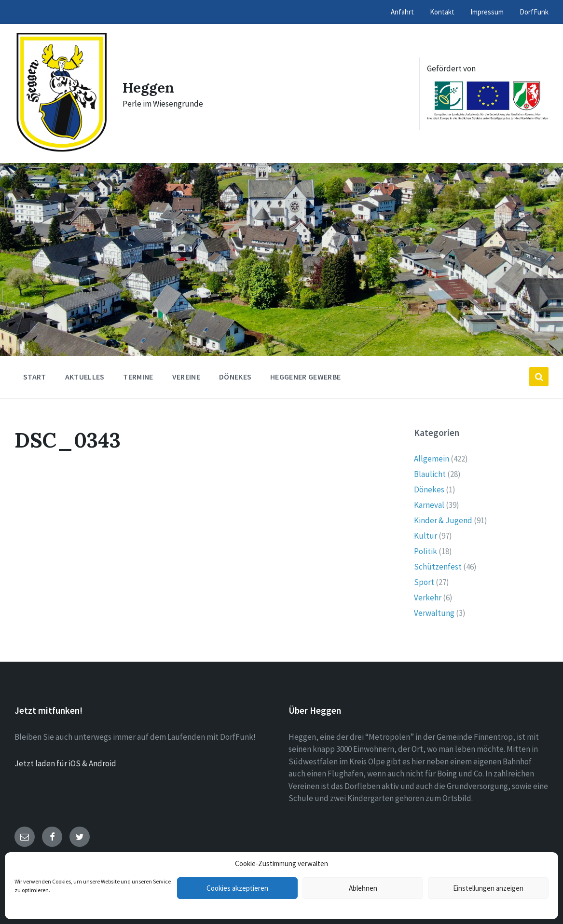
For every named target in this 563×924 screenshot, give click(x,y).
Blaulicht (430, 474)
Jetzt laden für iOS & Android (65, 763)
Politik (426, 551)
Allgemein (432, 459)
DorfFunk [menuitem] (534, 12)
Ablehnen (363, 888)
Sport (424, 582)
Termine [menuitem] (138, 377)
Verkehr (428, 598)
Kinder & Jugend (443, 520)
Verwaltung (434, 613)
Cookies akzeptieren (237, 888)
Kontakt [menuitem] (442, 12)
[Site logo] (61, 150)
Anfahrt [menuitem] (402, 12)
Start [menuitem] (35, 377)
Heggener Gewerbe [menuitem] (305, 377)
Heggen (149, 87)
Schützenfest (438, 567)
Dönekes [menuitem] (235, 377)
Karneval (429, 505)
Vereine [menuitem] (186, 377)
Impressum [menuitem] (487, 12)
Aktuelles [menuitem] (85, 377)
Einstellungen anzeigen (488, 888)
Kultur (426, 536)
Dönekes (429, 489)
